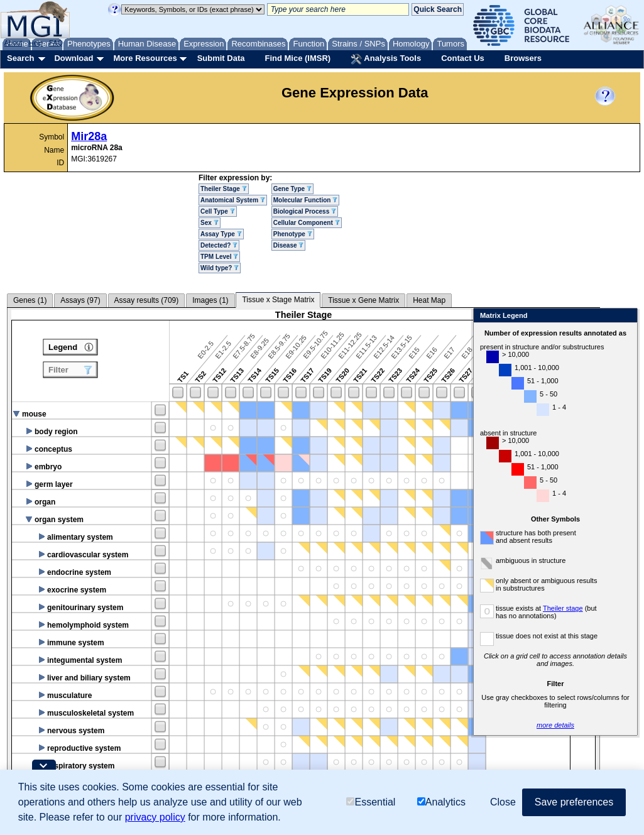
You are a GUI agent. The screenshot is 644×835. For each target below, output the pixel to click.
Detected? (219, 245)
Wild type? (220, 268)
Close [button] (503, 802)
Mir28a (89, 136)
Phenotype (293, 234)
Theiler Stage (224, 189)
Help (35, 43)
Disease (289, 245)
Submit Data (221, 58)
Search (20, 58)
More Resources (145, 58)
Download (74, 58)
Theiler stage (543, 608)
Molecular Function (305, 200)
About (14, 43)
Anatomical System (233, 200)
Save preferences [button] (574, 802)
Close (605, 316)
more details (535, 725)
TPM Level (219, 257)
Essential (371, 802)
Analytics (441, 802)
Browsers (523, 58)
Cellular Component (307, 223)
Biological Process (305, 211)
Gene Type (292, 189)
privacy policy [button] (155, 817)
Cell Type (218, 211)
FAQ (56, 43)
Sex (210, 223)
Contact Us (463, 58)
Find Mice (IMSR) (297, 58)
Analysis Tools (386, 59)
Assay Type (221, 234)
